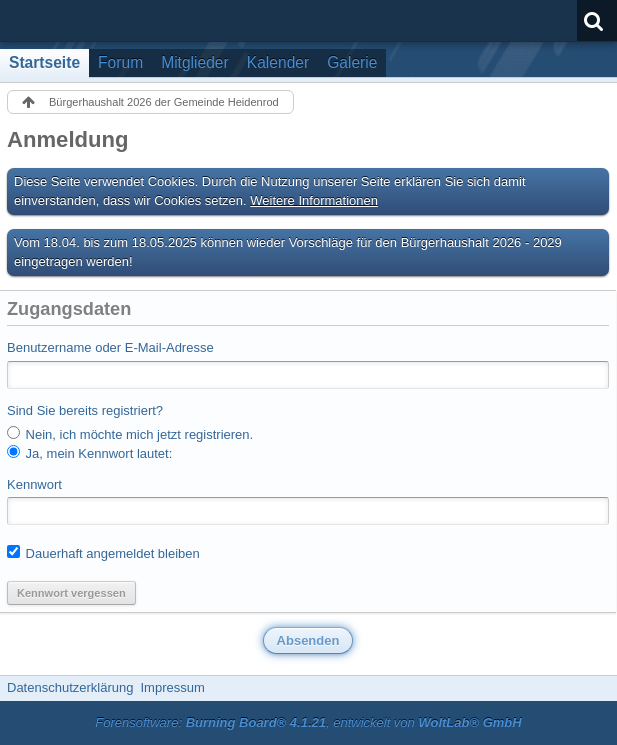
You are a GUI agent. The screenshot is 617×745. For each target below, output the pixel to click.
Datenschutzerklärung (70, 687)
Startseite (44, 62)
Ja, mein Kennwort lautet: (89, 453)
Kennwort (34, 484)
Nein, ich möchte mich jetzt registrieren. (130, 434)
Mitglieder (195, 62)
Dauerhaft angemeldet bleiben (103, 553)
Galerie (352, 62)
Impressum (172, 687)
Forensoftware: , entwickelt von (308, 722)
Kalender (278, 62)
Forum (120, 62)
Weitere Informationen (314, 200)
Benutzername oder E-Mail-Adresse (110, 347)
